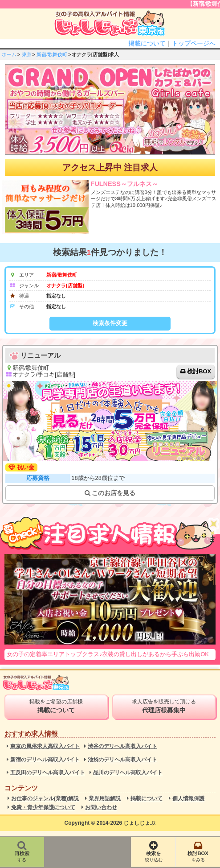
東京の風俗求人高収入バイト (45, 746)
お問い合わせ (101, 808)
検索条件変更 (110, 323)
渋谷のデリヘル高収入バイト (122, 746)
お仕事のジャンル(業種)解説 (45, 799)
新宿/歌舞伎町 (52, 54)
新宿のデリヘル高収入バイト (45, 760)
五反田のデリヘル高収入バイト (48, 773)
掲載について (147, 43)
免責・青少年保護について (43, 808)
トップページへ (194, 43)
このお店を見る (110, 493)
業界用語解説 (105, 799)
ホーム (9, 54)
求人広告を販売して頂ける (164, 706)
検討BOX (199, 371)
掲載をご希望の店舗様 (56, 706)
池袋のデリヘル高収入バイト (122, 760)
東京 (27, 54)
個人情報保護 (188, 799)
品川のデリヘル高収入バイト (128, 773)
